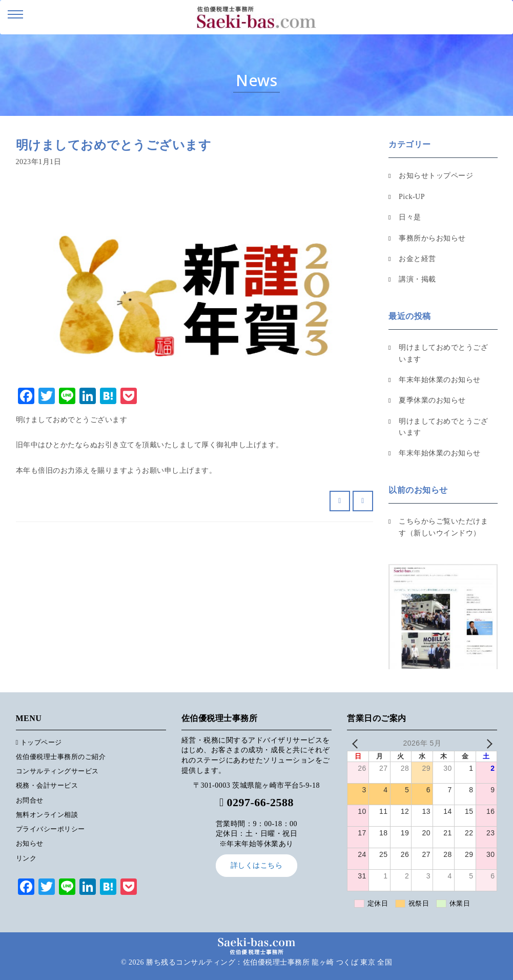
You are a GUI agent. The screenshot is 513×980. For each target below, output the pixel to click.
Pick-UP (412, 197)
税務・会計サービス (47, 785)
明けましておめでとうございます (443, 353)
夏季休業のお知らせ (432, 400)
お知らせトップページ (436, 176)
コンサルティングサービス (57, 771)
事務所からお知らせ (432, 238)
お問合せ (30, 800)
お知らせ (30, 843)
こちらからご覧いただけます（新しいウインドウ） (443, 527)
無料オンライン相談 (47, 815)
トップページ (39, 742)
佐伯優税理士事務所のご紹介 (61, 757)
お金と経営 (417, 259)
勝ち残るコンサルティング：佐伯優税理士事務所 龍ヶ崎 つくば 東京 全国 (269, 962)
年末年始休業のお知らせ (440, 380)
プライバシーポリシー (50, 829)
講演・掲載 (417, 279)
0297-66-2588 (260, 802)
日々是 (410, 217)
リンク (26, 858)
